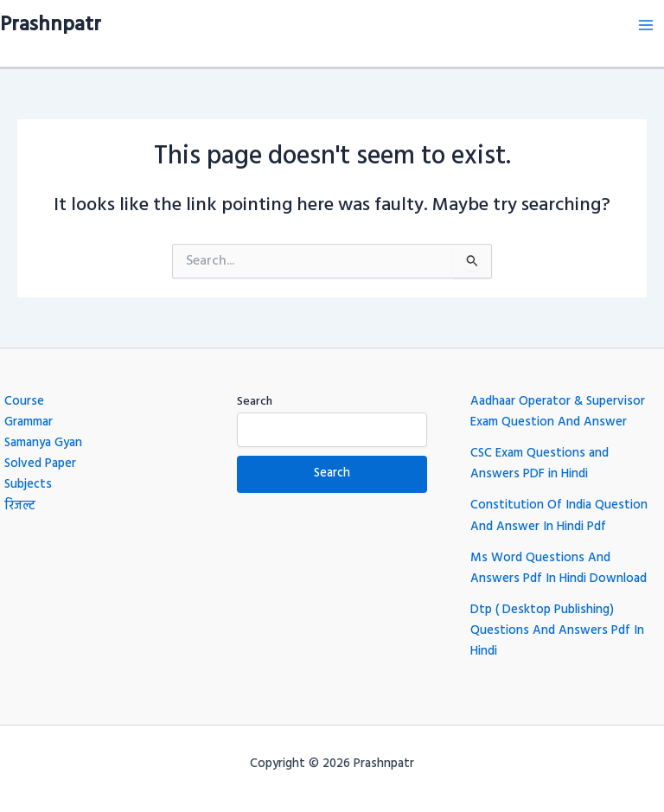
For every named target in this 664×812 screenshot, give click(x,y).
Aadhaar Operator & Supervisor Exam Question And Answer (558, 412)
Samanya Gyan (43, 443)
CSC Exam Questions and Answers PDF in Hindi (539, 464)
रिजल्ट (20, 506)
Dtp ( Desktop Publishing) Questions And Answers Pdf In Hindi (557, 631)
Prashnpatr (51, 25)
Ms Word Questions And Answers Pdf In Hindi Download (559, 569)
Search (255, 402)
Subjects (28, 485)
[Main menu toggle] (646, 25)
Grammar (29, 422)
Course (24, 402)
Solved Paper (40, 464)
